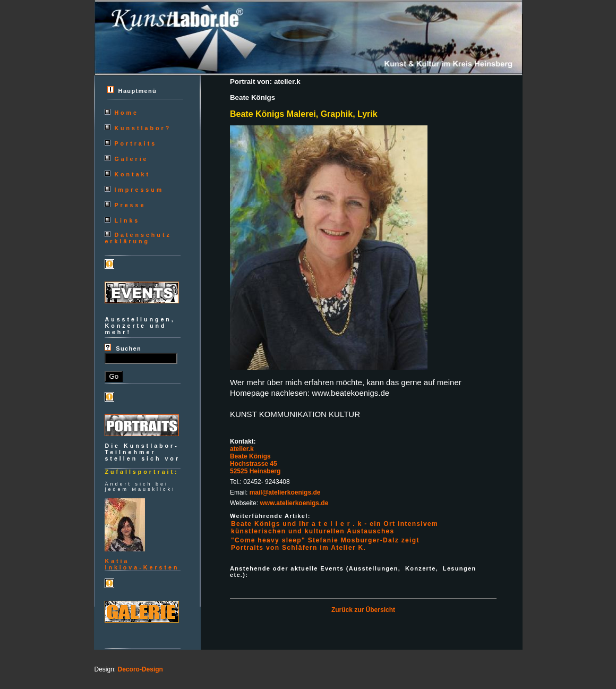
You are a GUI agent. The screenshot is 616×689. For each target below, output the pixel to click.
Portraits (135, 143)
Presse (130, 205)
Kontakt (132, 174)
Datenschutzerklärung (138, 238)
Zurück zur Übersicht (363, 610)
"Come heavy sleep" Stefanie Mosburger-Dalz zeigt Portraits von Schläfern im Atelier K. (325, 544)
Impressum (139, 190)
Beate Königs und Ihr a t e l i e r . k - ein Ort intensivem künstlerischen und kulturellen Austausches (335, 528)
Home (126, 113)
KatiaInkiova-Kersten (142, 564)
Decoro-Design (140, 669)
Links (127, 220)
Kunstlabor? (143, 128)
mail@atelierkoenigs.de (285, 492)
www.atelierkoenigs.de (294, 503)
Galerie (131, 159)
